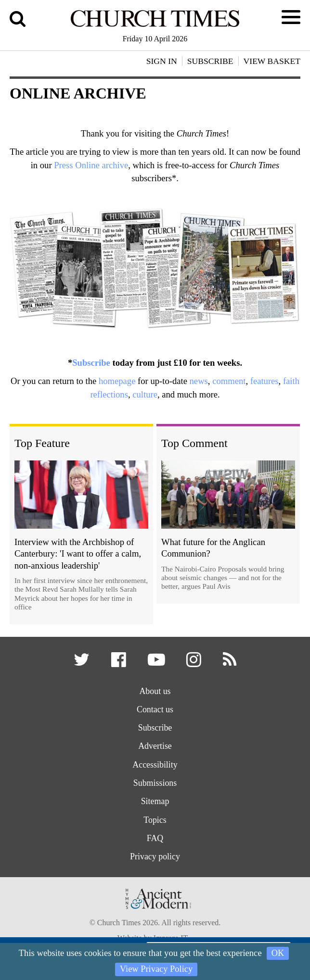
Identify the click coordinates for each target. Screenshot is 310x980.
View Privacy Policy (156, 969)
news (199, 381)
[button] (81, 664)
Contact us (155, 712)
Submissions (155, 788)
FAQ (155, 846)
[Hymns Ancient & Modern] (155, 921)
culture (145, 394)
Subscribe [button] (210, 61)
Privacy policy (155, 865)
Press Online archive (91, 165)
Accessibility (155, 769)
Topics (155, 827)
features (265, 381)
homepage (117, 381)
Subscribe (91, 363)
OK (278, 953)
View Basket (272, 61)
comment (229, 381)
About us (155, 693)
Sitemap (155, 808)
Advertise (155, 750)
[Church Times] (155, 25)
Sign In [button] (162, 61)
